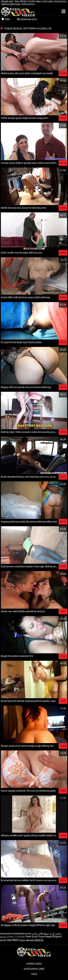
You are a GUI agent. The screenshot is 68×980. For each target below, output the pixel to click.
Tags (34, 974)
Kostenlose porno (22, 934)
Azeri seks (48, 1)
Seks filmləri (21, 1)
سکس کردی (56, 934)
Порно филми (26, 940)
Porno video (34, 964)
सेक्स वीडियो (13, 940)
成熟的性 (39, 940)
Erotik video (35, 1)
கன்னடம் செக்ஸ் (16, 936)
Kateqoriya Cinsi (34, 969)
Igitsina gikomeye (11, 4)
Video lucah (31, 936)
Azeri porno (60, 1)
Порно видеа (45, 936)
